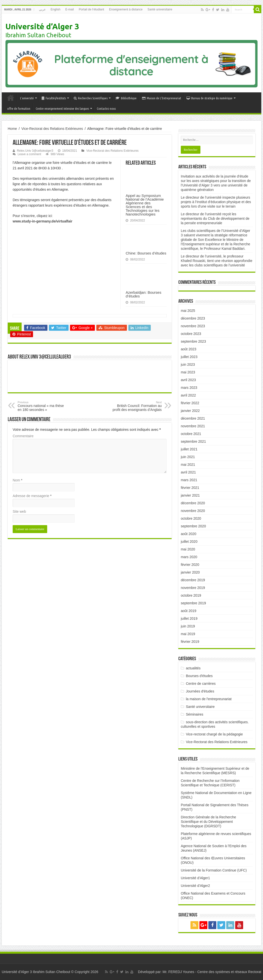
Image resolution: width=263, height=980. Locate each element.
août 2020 (188, 534)
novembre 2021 (193, 426)
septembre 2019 (193, 603)
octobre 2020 (191, 518)
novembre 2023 (193, 326)
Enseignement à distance (126, 9)
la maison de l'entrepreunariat (209, 699)
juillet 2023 (189, 357)
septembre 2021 (193, 441)
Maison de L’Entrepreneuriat (162, 98)
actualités (193, 668)
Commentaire (23, 436)
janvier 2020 (190, 572)
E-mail (70, 9)
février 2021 (190, 488)
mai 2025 (188, 311)
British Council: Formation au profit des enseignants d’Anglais (136, 406)
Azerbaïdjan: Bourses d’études (143, 294)
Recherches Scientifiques (91, 98)
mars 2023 (189, 388)
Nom (18, 480)
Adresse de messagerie (32, 496)
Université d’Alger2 (195, 886)
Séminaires (194, 714)
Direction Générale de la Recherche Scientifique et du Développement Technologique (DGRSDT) (208, 822)
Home (12, 129)
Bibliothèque (126, 98)
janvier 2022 (190, 411)
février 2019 (190, 642)
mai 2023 (188, 372)
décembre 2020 (193, 503)
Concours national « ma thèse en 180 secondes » (43, 406)
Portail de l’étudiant (91, 9)
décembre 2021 (193, 418)
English (56, 9)
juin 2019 (188, 626)
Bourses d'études (199, 676)
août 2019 (188, 611)
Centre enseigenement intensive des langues (62, 109)
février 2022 (190, 403)
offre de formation (19, 109)
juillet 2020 (189, 542)
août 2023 (188, 349)
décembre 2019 (193, 580)
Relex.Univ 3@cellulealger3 (35, 151)
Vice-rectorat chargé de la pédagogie (214, 734)
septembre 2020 (193, 526)
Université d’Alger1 (195, 878)
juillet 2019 (189, 618)
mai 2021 (188, 465)
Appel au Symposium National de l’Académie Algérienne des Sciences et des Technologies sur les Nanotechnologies (145, 205)
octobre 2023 (191, 334)
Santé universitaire (160, 9)
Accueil (11, 98)
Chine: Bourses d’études (146, 253)
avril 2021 (188, 472)
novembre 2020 (193, 511)
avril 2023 (188, 380)
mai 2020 (188, 549)
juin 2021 (188, 457)
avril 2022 (188, 395)
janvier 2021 (190, 495)
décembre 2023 (193, 318)
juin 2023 (188, 364)
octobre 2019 (191, 595)
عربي (42, 9)
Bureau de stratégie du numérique (209, 98)
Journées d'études (200, 691)
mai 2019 (188, 634)
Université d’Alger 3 (42, 26)
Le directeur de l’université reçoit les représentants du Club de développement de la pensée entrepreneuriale (215, 218)
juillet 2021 (189, 449)
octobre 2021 (191, 434)
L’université (27, 98)
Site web (19, 511)
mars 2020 (189, 557)
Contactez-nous (106, 109)
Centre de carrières (201, 684)
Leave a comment (29, 154)
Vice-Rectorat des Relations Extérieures (52, 129)
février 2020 (190, 565)
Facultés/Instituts (54, 98)
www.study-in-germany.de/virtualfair (42, 221)
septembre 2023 (193, 341)
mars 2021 (189, 480)
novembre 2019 (193, 588)
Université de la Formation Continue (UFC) (214, 870)
